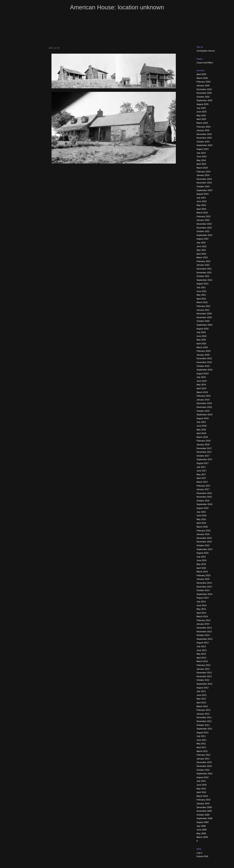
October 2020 (203, 321)
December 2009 (204, 807)
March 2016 (202, 527)
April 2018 (201, 433)
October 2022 (203, 231)
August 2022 (203, 239)
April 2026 (201, 74)
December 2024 (204, 134)
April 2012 (201, 703)
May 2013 (201, 654)
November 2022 (204, 228)
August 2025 (203, 104)
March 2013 (202, 661)
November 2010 (204, 766)
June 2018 (201, 426)
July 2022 (201, 243)
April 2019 (201, 388)
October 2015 (203, 545)
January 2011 (203, 759)
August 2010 (203, 777)
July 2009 (201, 826)
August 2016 (203, 508)
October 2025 (203, 97)
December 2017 (204, 448)
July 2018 (201, 422)
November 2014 (204, 587)
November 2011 (204, 721)
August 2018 (203, 418)
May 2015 (201, 564)
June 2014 (201, 605)
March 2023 (202, 213)
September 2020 (204, 325)
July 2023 (201, 198)
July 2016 (201, 512)
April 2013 (201, 658)
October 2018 (203, 411)
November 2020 (204, 317)
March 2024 (202, 168)
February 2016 (203, 531)
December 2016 (204, 493)
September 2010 (204, 774)
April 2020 (201, 344)
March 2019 (202, 392)
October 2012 (203, 680)
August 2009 (203, 822)
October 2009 (203, 815)
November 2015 (204, 542)
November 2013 (204, 632)
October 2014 (203, 590)
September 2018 (204, 415)
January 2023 (203, 220)
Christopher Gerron (206, 51)
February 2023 (203, 216)
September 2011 (204, 729)
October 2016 (203, 501)
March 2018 (202, 437)
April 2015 (201, 568)
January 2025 (203, 130)
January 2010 (203, 803)
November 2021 (204, 273)
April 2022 (201, 254)
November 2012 (204, 676)
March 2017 (202, 482)
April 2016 (201, 523)
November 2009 (204, 811)
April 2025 (201, 119)
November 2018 (204, 407)
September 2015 (204, 549)
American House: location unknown (117, 7)
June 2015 (201, 560)
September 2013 (204, 639)
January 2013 (203, 669)
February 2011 (203, 755)
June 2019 (201, 381)
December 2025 (204, 89)
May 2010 (201, 789)
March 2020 (202, 347)
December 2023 (204, 179)
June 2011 (201, 740)
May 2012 (201, 699)
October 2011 (203, 725)
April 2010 (201, 792)
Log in (199, 853)
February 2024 (203, 172)
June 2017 (201, 471)
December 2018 (204, 403)
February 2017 (203, 486)
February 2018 (203, 441)
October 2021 (203, 276)
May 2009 (201, 833)
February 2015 (203, 575)
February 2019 (203, 396)
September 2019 (204, 370)
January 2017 (203, 489)
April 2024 (201, 164)
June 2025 (201, 112)
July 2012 (201, 691)
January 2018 (203, 444)
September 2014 (204, 594)
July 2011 (201, 736)
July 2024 (201, 153)
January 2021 (203, 310)
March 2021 (202, 302)
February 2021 (203, 306)
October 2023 (203, 186)
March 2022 (202, 257)
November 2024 (204, 138)
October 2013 (203, 635)
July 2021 (201, 287)
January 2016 (203, 534)
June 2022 (201, 246)
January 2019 (203, 400)
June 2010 (201, 785)
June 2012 (201, 695)
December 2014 (204, 583)
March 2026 (202, 78)
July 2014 (201, 602)
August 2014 (203, 598)
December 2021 (204, 269)
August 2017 (203, 463)
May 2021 (201, 295)
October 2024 (203, 142)
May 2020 (201, 340)
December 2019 (204, 358)
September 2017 (204, 459)
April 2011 (201, 747)
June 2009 (201, 830)
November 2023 (204, 183)
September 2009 (204, 818)
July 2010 (201, 781)
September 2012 (204, 684)
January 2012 (203, 714)
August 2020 (203, 329)
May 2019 (201, 385)
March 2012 (202, 706)
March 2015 (202, 572)
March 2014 (202, 616)
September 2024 (204, 145)
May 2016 (201, 519)
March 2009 (202, 837)
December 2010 (204, 762)
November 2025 (204, 93)
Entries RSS (202, 856)
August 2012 (203, 688)
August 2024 (203, 149)
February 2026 (203, 82)
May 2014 (201, 609)
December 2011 (204, 717)
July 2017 (201, 467)
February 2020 (203, 351)
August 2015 (203, 553)
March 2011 (202, 751)
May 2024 (201, 160)
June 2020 (201, 336)
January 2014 (203, 624)
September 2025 (204, 100)
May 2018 (201, 430)
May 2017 (201, 474)
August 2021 (203, 284)
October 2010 (203, 770)
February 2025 (203, 127)
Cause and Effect (205, 63)
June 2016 (201, 515)
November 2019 (204, 362)
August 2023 (203, 194)
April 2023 (201, 209)
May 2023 (201, 205)
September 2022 (204, 235)
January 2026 (203, 86)
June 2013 (201, 650)
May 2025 (201, 115)
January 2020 (203, 355)
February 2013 (203, 665)
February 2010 (203, 800)
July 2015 (201, 557)
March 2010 (202, 796)
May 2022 (201, 250)
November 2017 (204, 452)
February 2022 (203, 261)
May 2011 (201, 744)
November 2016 (204, 497)
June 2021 (201, 291)
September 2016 (204, 504)
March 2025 (202, 123)
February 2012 (203, 710)
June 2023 (201, 201)
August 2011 (203, 732)
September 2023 (204, 190)
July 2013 (201, 646)
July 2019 (201, 377)
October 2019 (203, 366)
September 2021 (204, 280)
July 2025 (201, 108)
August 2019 (203, 373)
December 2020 (204, 314)
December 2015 (204, 538)
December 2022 (204, 224)
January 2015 (203, 579)
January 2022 (203, 265)
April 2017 (201, 478)
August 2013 (203, 643)
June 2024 (201, 156)
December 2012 (204, 673)
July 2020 (201, 332)
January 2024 (203, 175)
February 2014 (203, 620)
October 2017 (203, 456)
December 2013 (204, 628)
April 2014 (201, 613)
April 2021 (201, 299)
